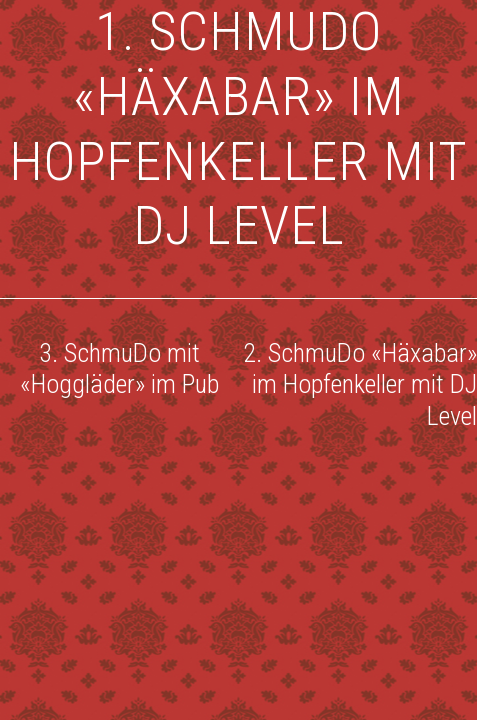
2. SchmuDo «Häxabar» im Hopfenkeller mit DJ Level (360, 384)
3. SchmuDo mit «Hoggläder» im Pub (119, 368)
